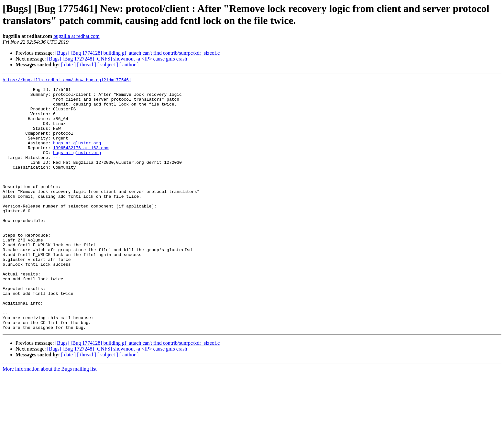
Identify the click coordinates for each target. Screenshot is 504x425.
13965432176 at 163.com (81, 162)
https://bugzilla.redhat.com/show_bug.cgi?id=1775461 (67, 81)
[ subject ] (108, 65)
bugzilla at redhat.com (77, 36)
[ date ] (68, 65)
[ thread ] (87, 65)
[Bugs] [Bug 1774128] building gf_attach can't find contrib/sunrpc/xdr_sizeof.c (138, 53)
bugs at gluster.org (77, 156)
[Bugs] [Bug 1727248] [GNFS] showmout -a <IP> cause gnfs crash (117, 59)
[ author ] (129, 65)
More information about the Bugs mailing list (50, 419)
